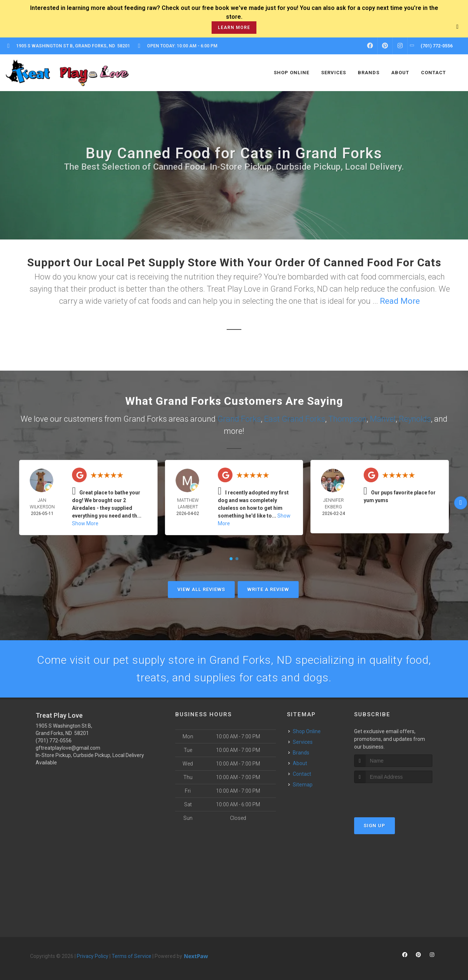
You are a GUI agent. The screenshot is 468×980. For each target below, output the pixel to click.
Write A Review (268, 589)
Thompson (348, 419)
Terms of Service (132, 956)
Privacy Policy (93, 956)
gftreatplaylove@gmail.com (68, 748)
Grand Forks (239, 419)
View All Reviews (201, 589)
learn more (234, 28)
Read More (400, 301)
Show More (85, 523)
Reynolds (415, 419)
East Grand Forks (295, 419)
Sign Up (375, 826)
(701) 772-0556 (54, 741)
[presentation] (393, 797)
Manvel (383, 419)
